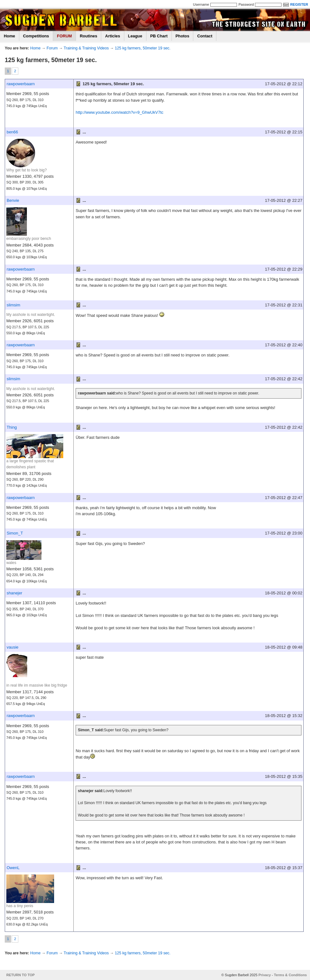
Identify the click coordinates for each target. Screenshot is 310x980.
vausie (12, 647)
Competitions (36, 36)
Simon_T (15, 533)
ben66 (12, 132)
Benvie (13, 200)
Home (9, 36)
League (135, 36)
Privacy (265, 975)
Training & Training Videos (86, 48)
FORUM (64, 36)
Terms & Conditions (290, 975)
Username (201, 4)
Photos (183, 36)
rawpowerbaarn (21, 84)
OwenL (13, 868)
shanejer (14, 593)
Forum (52, 48)
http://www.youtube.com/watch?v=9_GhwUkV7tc (119, 112)
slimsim (13, 305)
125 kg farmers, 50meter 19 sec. (143, 48)
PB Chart (159, 36)
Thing (12, 427)
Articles (112, 36)
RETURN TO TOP (21, 975)
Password (246, 4)
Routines (88, 36)
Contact (205, 36)
